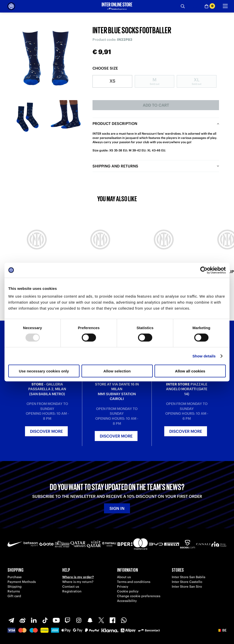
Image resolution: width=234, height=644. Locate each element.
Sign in (117, 508)
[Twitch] (67, 620)
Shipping (14, 587)
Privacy (123, 587)
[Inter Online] (11, 6)
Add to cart (156, 105)
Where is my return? (78, 582)
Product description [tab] (115, 124)
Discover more (46, 431)
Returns (14, 591)
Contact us (71, 587)
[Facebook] (112, 620)
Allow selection (117, 371)
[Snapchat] (90, 620)
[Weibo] (22, 620)
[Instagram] (79, 620)
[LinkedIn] (34, 620)
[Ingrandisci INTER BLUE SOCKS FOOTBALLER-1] (27, 117)
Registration (72, 591)
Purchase (15, 577)
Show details (204, 356)
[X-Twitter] (101, 620)
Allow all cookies (190, 371)
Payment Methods (22, 582)
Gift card (14, 596)
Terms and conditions (134, 582)
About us (124, 577)
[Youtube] (56, 620)
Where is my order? (78, 577)
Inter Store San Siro (187, 587)
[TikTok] (45, 620)
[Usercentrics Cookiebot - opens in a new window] (204, 270)
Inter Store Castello (187, 582)
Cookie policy (128, 591)
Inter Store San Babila (188, 577)
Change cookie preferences (139, 596)
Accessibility (127, 601)
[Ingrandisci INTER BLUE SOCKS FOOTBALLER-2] (66, 117)
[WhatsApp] (124, 620)
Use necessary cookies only (44, 371)
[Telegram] (11, 620)
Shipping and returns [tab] (115, 166)
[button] (222, 630)
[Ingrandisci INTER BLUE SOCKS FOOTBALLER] (46, 59)
